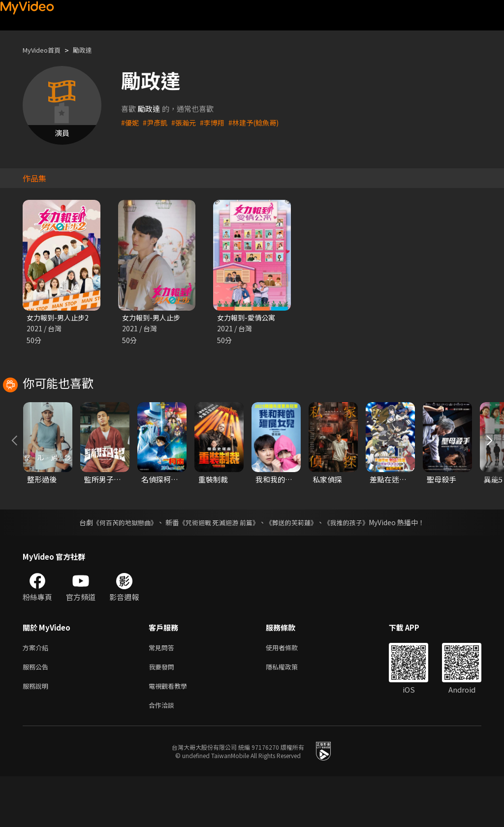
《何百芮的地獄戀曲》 (119, 567)
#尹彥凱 (157, 122)
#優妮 (130, 122)
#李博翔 (217, 122)
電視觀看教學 (171, 734)
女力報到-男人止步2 (60, 318)
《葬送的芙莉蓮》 (295, 567)
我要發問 (163, 714)
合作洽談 (163, 755)
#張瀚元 (187, 122)
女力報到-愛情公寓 (248, 318)
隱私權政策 (290, 714)
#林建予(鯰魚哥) (261, 122)
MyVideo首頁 (45, 50)
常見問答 (163, 693)
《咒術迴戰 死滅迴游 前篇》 (218, 567)
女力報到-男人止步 (153, 318)
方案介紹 (37, 693)
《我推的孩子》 (354, 567)
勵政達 (91, 50)
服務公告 (37, 714)
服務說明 (37, 734)
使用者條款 (290, 693)
